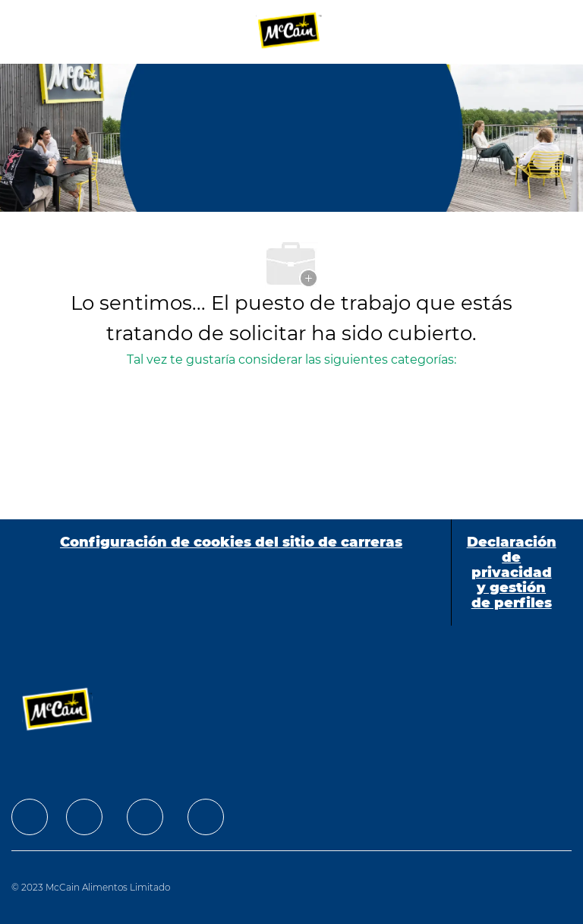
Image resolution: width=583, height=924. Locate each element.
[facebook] (30, 817)
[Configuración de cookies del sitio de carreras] (231, 572)
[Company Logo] (290, 31)
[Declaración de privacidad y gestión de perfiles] (512, 572)
